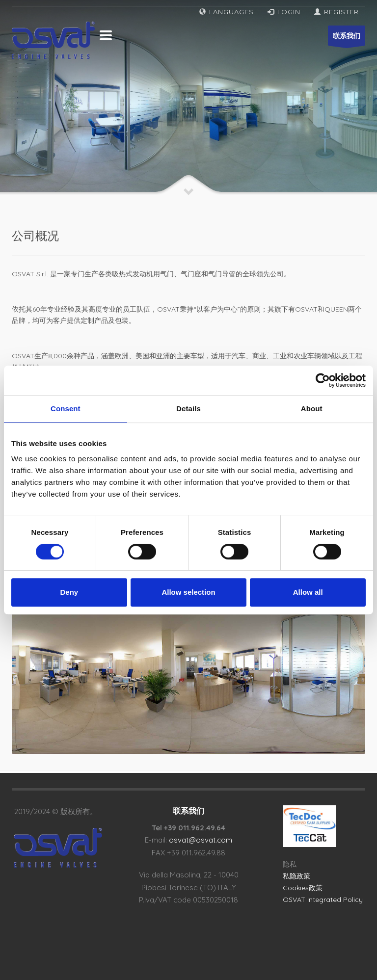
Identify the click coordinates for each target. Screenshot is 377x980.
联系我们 (347, 39)
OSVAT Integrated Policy (323, 900)
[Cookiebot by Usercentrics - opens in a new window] (323, 380)
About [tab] (312, 409)
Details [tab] (188, 409)
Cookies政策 (303, 888)
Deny (69, 592)
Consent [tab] (66, 409)
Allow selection (188, 592)
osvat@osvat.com (201, 840)
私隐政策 (296, 876)
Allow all (308, 592)
